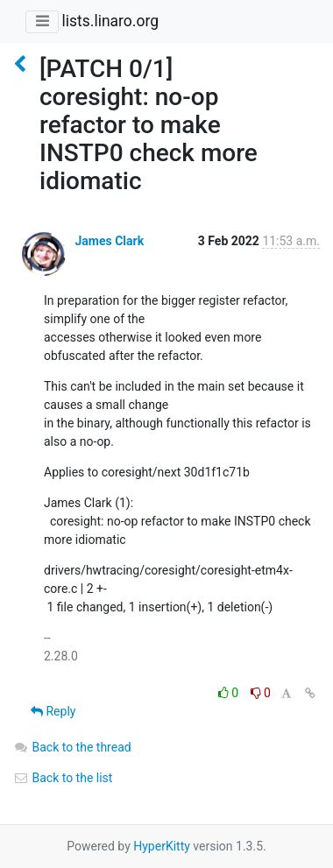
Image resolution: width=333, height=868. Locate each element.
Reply (53, 711)
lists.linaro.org (110, 21)
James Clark (109, 241)
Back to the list (63, 778)
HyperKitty (162, 846)
